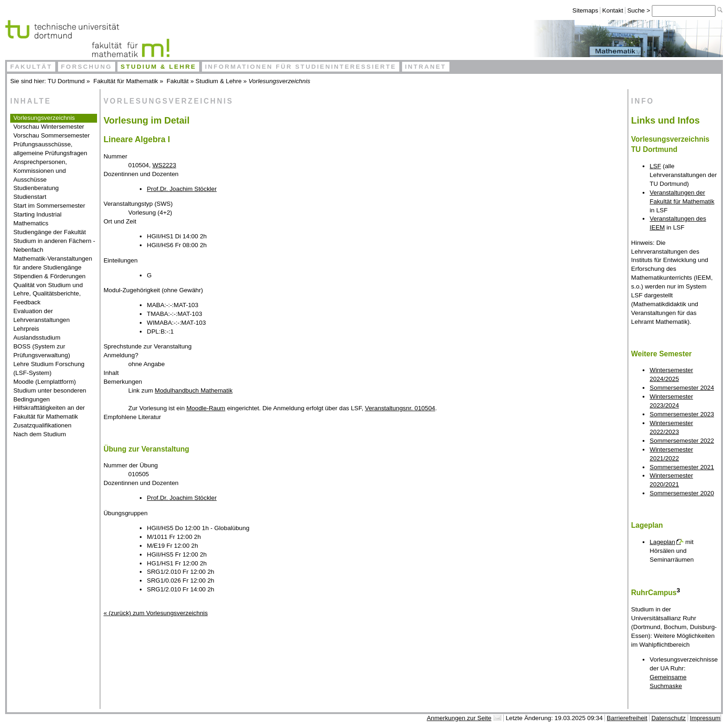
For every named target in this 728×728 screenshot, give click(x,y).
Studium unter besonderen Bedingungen (50, 395)
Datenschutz (669, 718)
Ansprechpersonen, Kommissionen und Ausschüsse (40, 171)
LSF (655, 166)
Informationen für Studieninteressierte (300, 67)
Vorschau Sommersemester (52, 135)
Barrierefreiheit (627, 718)
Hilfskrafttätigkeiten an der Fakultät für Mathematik (49, 412)
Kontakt (613, 10)
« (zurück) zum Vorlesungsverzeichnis (156, 613)
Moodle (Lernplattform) (45, 382)
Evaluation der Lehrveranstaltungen (42, 315)
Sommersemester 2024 (682, 388)
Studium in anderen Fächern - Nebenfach (54, 245)
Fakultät (31, 67)
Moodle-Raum (206, 408)
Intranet (426, 67)
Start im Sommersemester (49, 206)
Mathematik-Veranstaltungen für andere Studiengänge (53, 263)
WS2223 (164, 165)
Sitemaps (585, 10)
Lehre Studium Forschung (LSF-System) (49, 368)
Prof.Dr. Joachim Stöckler (182, 189)
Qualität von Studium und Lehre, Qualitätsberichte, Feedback (48, 294)
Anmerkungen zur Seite (459, 718)
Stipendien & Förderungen (50, 276)
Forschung (86, 67)
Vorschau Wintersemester (49, 127)
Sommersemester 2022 (682, 441)
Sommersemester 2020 (682, 493)
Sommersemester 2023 (682, 414)
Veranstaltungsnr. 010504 (400, 408)
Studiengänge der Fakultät (50, 232)
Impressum (705, 718)
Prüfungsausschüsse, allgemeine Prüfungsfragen (50, 149)
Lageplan (662, 542)
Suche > (640, 10)
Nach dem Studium (40, 434)
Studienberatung (36, 188)
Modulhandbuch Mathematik (193, 390)
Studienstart (30, 197)
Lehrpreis (26, 329)
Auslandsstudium (37, 338)
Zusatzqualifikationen (42, 425)
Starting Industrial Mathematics (38, 219)
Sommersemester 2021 (682, 467)
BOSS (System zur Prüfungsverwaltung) (42, 351)
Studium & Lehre (159, 67)
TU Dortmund (66, 81)
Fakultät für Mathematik (126, 81)
